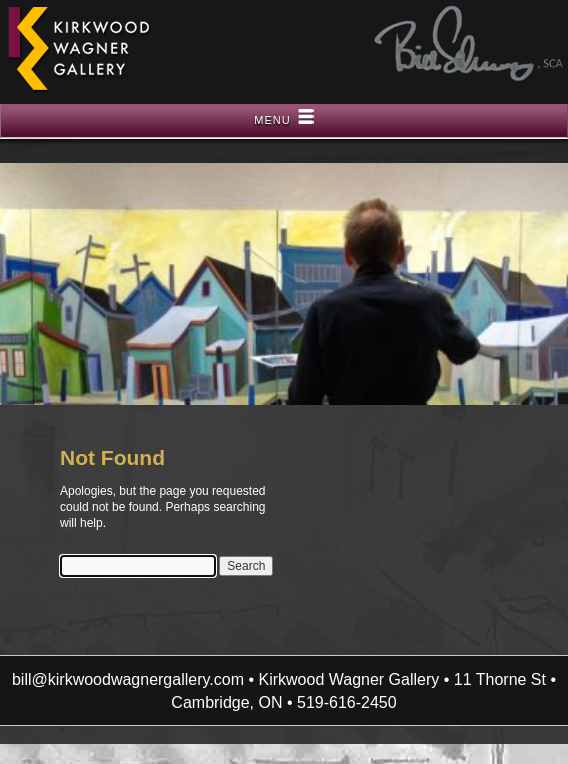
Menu (272, 120)
